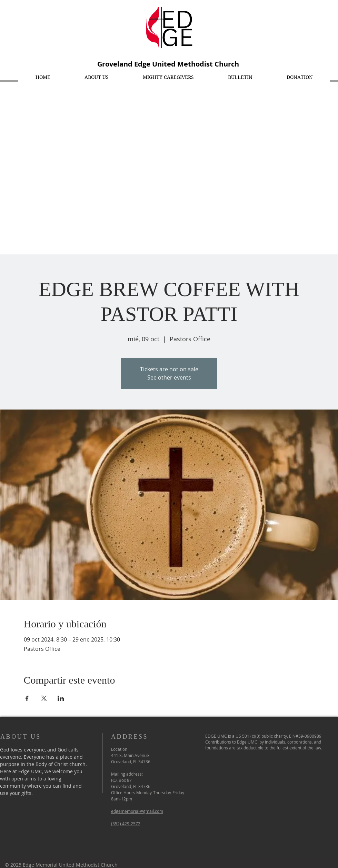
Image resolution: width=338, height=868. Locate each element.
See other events (169, 377)
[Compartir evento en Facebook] (27, 698)
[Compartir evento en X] (44, 698)
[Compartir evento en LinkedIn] (61, 698)
